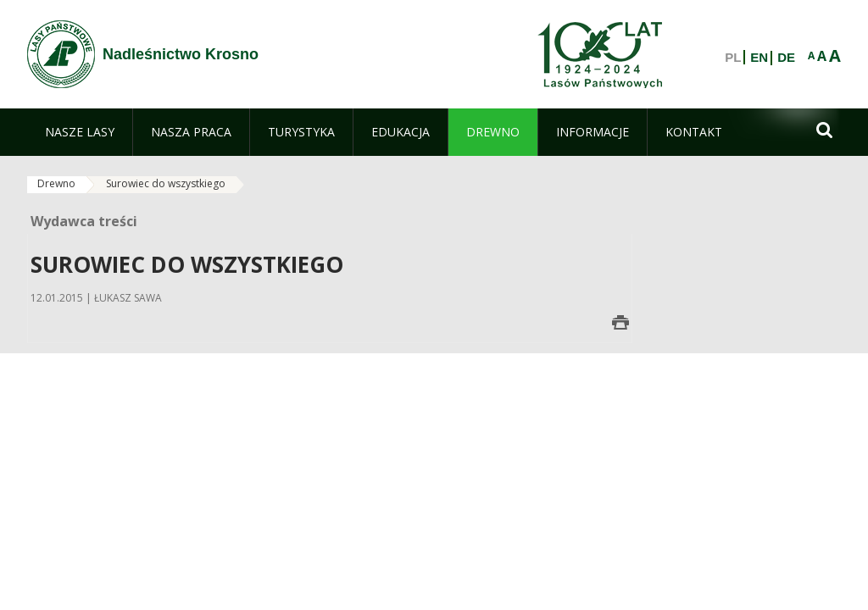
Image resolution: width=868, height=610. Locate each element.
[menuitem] (80, 132)
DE (786, 58)
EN (759, 58)
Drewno (56, 183)
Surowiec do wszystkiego (166, 183)
